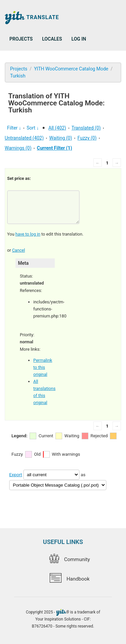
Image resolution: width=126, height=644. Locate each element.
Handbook (70, 579)
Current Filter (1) (55, 148)
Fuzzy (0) (87, 138)
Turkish (18, 76)
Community (70, 559)
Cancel (18, 250)
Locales (52, 39)
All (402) (57, 128)
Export (15, 475)
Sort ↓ (33, 128)
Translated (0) (86, 128)
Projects (21, 39)
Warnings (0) (18, 148)
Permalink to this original (43, 367)
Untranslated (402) (24, 138)
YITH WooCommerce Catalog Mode (71, 69)
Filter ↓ (14, 128)
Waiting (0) (60, 138)
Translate (32, 18)
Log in (79, 39)
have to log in (28, 234)
